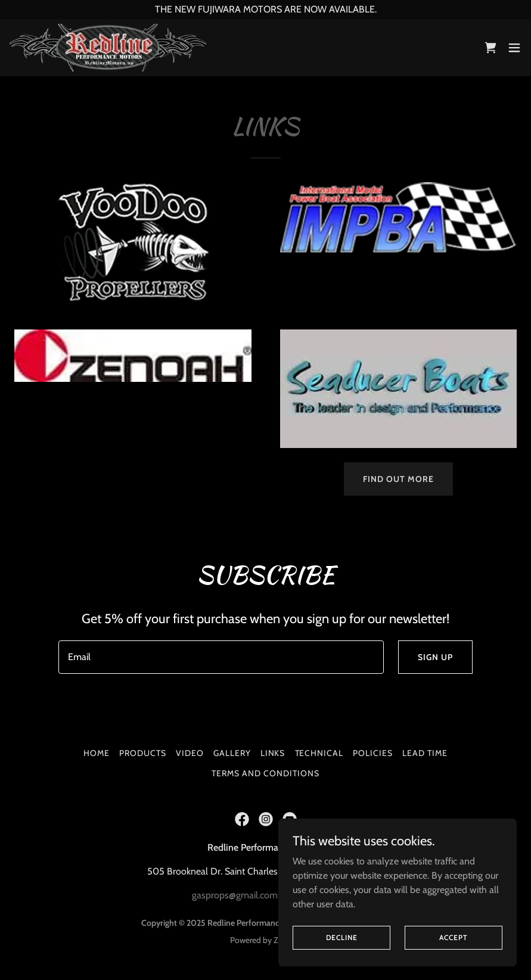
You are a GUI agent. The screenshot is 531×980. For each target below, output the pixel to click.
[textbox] (221, 657)
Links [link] (273, 753)
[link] (108, 48)
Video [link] (190, 753)
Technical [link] (319, 753)
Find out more (398, 479)
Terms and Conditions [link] (265, 773)
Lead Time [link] (425, 753)
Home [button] (97, 753)
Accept (453, 937)
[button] (514, 48)
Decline (342, 937)
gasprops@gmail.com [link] (235, 895)
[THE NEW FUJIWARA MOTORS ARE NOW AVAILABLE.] (265, 10)
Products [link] (143, 753)
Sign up (435, 657)
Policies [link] (373, 753)
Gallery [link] (232, 753)
